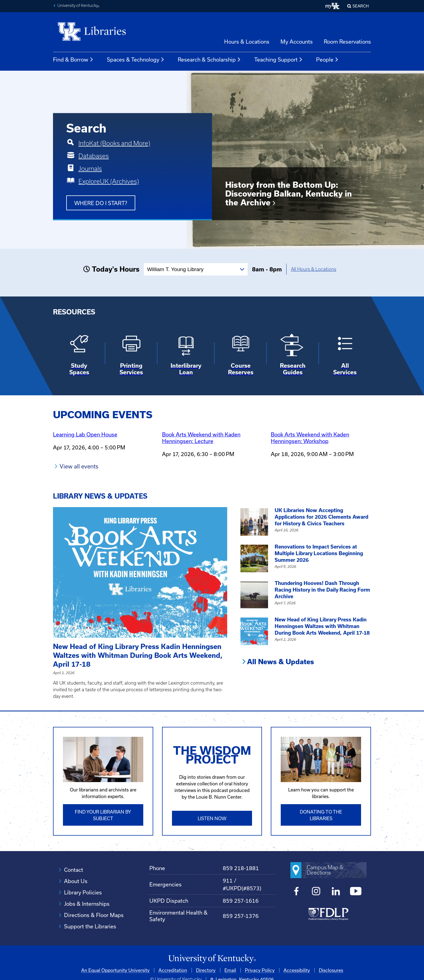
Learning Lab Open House (85, 434)
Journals (90, 169)
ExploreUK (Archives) (109, 181)
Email (230, 970)
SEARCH (361, 6)
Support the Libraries (90, 926)
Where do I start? (101, 203)
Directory (206, 970)
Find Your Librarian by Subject (103, 815)
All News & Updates (280, 662)
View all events (79, 466)
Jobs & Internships (87, 904)
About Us (76, 881)
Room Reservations (347, 42)
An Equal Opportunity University (115, 970)
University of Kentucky (78, 6)
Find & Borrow (73, 60)
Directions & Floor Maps (94, 915)
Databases (94, 156)
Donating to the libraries (321, 815)
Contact (74, 870)
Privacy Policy (260, 970)
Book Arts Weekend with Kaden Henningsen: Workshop (310, 438)
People (327, 60)
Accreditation (173, 970)
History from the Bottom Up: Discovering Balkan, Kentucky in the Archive (289, 194)
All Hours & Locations (314, 269)
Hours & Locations (247, 42)
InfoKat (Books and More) (114, 143)
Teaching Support (279, 60)
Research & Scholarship (209, 60)
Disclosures (331, 970)
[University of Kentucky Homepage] (212, 959)
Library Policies (83, 892)
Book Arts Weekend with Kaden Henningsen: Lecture (201, 438)
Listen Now (212, 818)
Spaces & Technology (136, 60)
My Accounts (297, 42)
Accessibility (297, 970)
